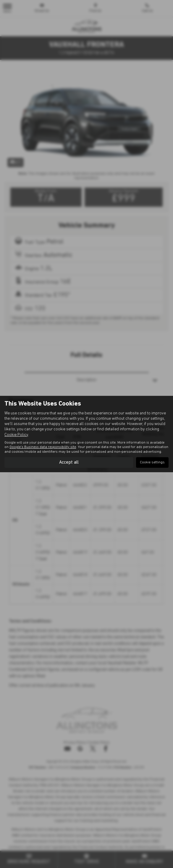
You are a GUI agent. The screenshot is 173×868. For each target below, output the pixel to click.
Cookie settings (152, 462)
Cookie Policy (16, 435)
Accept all (69, 462)
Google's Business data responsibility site (43, 447)
